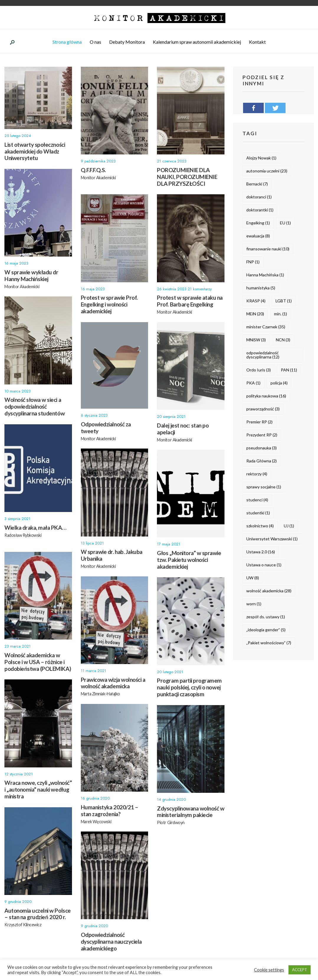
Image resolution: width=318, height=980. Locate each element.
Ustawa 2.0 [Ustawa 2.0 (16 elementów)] (261, 553)
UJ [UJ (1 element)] (289, 527)
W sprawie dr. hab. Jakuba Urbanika (112, 556)
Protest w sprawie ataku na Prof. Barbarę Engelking (190, 302)
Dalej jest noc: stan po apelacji (183, 430)
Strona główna (67, 43)
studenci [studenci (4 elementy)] (257, 501)
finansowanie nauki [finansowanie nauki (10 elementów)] (268, 250)
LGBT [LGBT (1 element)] (284, 302)
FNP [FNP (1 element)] (253, 263)
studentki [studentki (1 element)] (258, 514)
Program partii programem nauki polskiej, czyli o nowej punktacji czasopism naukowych (189, 691)
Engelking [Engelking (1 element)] (258, 224)
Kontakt (257, 43)
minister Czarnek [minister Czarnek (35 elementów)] (266, 328)
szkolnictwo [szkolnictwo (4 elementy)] (260, 527)
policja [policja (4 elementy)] (279, 384)
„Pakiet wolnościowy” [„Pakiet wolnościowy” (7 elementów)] (269, 644)
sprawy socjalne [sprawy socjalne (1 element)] (264, 488)
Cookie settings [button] (269, 970)
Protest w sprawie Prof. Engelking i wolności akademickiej (109, 305)
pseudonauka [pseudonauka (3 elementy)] (262, 449)
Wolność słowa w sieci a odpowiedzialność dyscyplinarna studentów (35, 408)
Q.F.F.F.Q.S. (93, 171)
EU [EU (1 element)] (285, 224)
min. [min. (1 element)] (281, 315)
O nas (95, 43)
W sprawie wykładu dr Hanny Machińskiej (31, 276)
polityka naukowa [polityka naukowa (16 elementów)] (266, 397)
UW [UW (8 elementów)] (253, 579)
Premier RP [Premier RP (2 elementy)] (259, 423)
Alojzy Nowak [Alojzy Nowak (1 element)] (261, 159)
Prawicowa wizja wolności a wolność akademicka (113, 684)
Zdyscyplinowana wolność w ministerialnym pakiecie (191, 813)
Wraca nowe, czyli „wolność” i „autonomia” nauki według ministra (38, 790)
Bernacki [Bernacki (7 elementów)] (257, 185)
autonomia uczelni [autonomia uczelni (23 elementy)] (267, 172)
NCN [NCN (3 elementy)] (283, 341)
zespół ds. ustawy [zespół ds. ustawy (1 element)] (266, 618)
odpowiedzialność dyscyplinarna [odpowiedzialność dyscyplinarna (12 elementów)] (263, 356)
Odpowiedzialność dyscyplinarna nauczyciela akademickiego (111, 942)
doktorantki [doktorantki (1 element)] (260, 211)
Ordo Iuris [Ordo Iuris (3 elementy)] (259, 371)
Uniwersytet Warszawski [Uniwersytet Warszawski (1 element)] (272, 540)
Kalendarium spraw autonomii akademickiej (197, 43)
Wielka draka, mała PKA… (35, 528)
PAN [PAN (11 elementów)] (289, 371)
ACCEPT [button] (300, 970)
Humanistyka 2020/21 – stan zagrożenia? (110, 811)
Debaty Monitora (127, 43)
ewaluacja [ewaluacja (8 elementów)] (258, 237)
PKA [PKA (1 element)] (253, 384)
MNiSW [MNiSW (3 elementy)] (256, 341)
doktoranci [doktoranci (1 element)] (259, 198)
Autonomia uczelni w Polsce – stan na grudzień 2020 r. (38, 915)
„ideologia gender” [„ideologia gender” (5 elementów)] (266, 631)
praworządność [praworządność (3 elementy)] (263, 410)
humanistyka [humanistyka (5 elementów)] (261, 289)
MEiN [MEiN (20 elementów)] (255, 315)
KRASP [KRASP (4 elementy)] (256, 302)
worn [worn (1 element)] (254, 605)
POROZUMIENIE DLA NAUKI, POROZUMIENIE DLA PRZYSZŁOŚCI (187, 178)
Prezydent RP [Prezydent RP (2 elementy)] (262, 436)
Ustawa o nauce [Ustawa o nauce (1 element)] (264, 566)
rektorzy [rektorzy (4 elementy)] (257, 475)
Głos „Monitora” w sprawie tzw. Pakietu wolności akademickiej (189, 561)
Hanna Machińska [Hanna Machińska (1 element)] (265, 276)
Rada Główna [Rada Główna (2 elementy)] (262, 462)
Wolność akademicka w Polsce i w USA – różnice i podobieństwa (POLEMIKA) (38, 663)
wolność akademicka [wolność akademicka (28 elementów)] (269, 592)
